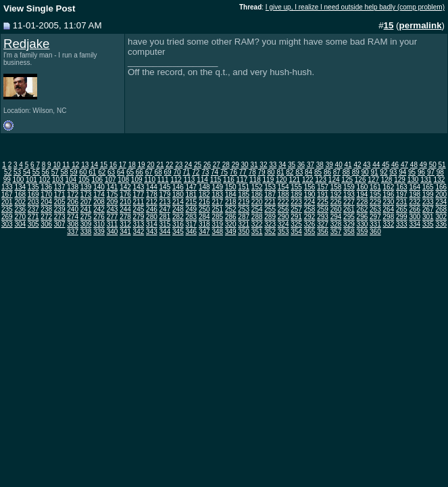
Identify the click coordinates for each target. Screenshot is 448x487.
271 (33, 217)
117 (242, 180)
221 (270, 202)
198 (415, 194)
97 (431, 172)
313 (139, 224)
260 (336, 209)
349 (231, 232)
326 (310, 224)
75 (224, 172)
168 (20, 194)
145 (165, 187)
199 (428, 194)
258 (310, 209)
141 (113, 187)
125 (347, 180)
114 (202, 180)
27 (217, 165)
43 (367, 165)
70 (177, 172)
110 (150, 180)
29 (235, 165)
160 (363, 187)
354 (296, 232)
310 (99, 224)
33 (273, 165)
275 (86, 217)
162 (389, 187)
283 (191, 217)
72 (196, 172)
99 (7, 180)
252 (231, 209)
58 (65, 172)
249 (191, 209)
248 (178, 209)
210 (125, 202)
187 (270, 194)
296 (363, 217)
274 (73, 217)
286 (231, 217)
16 (113, 165)
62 (102, 172)
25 (198, 165)
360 (375, 232)
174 (99, 194)
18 (132, 165)
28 (226, 165)
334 (415, 224)
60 (83, 172)
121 (294, 180)
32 (263, 165)
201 (7, 202)
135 (33, 187)
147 (191, 187)
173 (86, 194)
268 (441, 209)
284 (204, 217)
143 (139, 187)
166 (441, 187)
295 (349, 217)
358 (349, 232)
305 (33, 224)
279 (139, 217)
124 (334, 180)
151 (244, 187)
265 (402, 209)
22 (169, 165)
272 (46, 217)
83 (299, 172)
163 (402, 187)
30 (245, 165)
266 (415, 209)
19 (142, 165)
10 (56, 165)
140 (99, 187)
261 (349, 209)
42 (357, 165)
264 (389, 209)
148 (204, 187)
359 (363, 232)
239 (60, 209)
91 (374, 172)
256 (283, 209)
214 (178, 202)
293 (323, 217)
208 (99, 202)
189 (296, 194)
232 (415, 202)
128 (387, 180)
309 (86, 224)
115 (216, 180)
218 (231, 202)
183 (217, 194)
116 (229, 180)
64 (121, 172)
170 (46, 194)
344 (165, 232)
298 (389, 217)
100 (19, 180)
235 (7, 209)
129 (400, 180)
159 (349, 187)
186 (257, 194)
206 (73, 202)
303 (7, 224)
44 (376, 165)
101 (31, 180)
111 (163, 180)
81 (280, 172)
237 (33, 209)
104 (71, 180)
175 (113, 194)
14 (94, 165)
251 (217, 209)
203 (33, 202)
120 (281, 180)
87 (337, 172)
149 (217, 187)
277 (113, 217)
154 (283, 187)
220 (257, 202)
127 (373, 180)
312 (125, 224)
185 (244, 194)
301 (428, 217)
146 (178, 187)
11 (66, 165)
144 (152, 187)
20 (150, 165)
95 (412, 172)
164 (415, 187)
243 (113, 209)
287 (244, 217)
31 (254, 165)
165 (428, 187)
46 (395, 165)
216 (204, 202)
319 (217, 224)
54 (27, 172)
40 (339, 165)
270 (20, 217)
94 (402, 172)
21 (160, 165)
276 (99, 217)
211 (139, 202)
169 (33, 194)
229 (375, 202)
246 (152, 209)
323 (270, 224)
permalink (421, 25)
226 (336, 202)
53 (17, 172)
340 (113, 232)
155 (296, 187)
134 (20, 187)
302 (441, 217)
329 (349, 224)
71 (186, 172)
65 (130, 172)
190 (310, 194)
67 (149, 172)
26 (207, 165)
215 (191, 202)
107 (110, 180)
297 (375, 217)
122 (308, 180)
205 (60, 202)
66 (140, 172)
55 (36, 172)
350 (244, 232)
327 (323, 224)
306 (46, 224)
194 (363, 194)
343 (152, 232)
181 (191, 194)
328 (336, 224)
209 (113, 202)
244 (125, 209)
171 (60, 194)
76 (233, 172)
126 (360, 180)
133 (7, 187)
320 (231, 224)
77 (243, 172)
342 (139, 232)
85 (318, 172)
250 (204, 209)
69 (168, 172)
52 (8, 172)
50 (433, 165)
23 (179, 165)
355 (310, 232)
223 (296, 202)
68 (158, 172)
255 (270, 209)
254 (257, 209)
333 (402, 224)
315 (165, 224)
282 (178, 217)
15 (104, 165)
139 (86, 187)
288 (257, 217)
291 (296, 217)
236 (20, 209)
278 (125, 217)
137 (60, 187)
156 (310, 187)
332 (389, 224)
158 (336, 187)
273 (60, 217)
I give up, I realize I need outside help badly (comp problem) (355, 7)
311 (113, 224)
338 (86, 232)
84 (308, 172)
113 (190, 180)
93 (393, 172)
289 (270, 217)
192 (336, 194)
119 (269, 180)
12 (75, 165)
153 (270, 187)
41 (348, 165)
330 (363, 224)
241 (86, 209)
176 (125, 194)
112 (176, 180)
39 (329, 165)
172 (73, 194)
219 (244, 202)
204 (46, 202)
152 (257, 187)
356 (323, 232)
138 (73, 187)
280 (152, 217)
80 (271, 172)
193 (349, 194)
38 (320, 165)
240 (73, 209)
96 (421, 172)
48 (414, 165)
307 (60, 224)
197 (402, 194)
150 (231, 187)
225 (323, 202)
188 (283, 194)
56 (46, 172)
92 (383, 172)
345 (178, 232)
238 (46, 209)
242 (99, 209)
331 (375, 224)
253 (244, 209)
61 (92, 172)
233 (428, 202)
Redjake (26, 44)
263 (375, 209)
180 (178, 194)
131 (426, 180)
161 (375, 187)
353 (283, 232)
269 (7, 217)
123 (321, 180)
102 (45, 180)
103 (58, 180)
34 (282, 165)
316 (178, 224)
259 (323, 209)
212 (152, 202)
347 (204, 232)
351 (257, 232)
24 (188, 165)
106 (97, 180)
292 (310, 217)
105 (84, 180)
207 (86, 202)
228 (363, 202)
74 (215, 172)
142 (125, 187)
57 (55, 172)
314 (152, 224)
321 (244, 224)
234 (441, 202)
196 (389, 194)
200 (441, 194)
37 (310, 165)
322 (257, 224)
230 (389, 202)
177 (139, 194)
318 (204, 224)
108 (123, 180)
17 (123, 165)
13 (85, 165)
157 (323, 187)
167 (7, 194)
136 (46, 187)
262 (363, 209)
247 (165, 209)
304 (20, 224)
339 (99, 232)
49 (423, 165)
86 (327, 172)
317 (191, 224)
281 (165, 217)
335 (428, 224)
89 (356, 172)
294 (336, 217)
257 (296, 209)
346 (191, 232)
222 (283, 202)
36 (301, 165)
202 (20, 202)
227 (349, 202)
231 (402, 202)
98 (440, 172)
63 (111, 172)
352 (270, 232)
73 (205, 172)
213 (165, 202)
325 (296, 224)
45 (385, 165)
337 (73, 232)
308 (73, 224)
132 (440, 180)
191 (323, 194)
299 (402, 217)
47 (404, 165)
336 (441, 224)
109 (137, 180)
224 (310, 202)
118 (255, 180)
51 (442, 165)
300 (415, 217)
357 (336, 232)
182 (204, 194)
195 (375, 194)
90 (365, 172)
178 (152, 194)
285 (217, 217)
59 (73, 172)
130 (413, 180)
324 (283, 224)
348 (217, 232)
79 (262, 172)
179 (165, 194)
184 (231, 194)
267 (428, 209)
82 (290, 172)
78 (252, 172)
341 (125, 232)
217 (217, 202)
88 (346, 172)
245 (139, 209)
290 (283, 217)
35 (292, 165)
